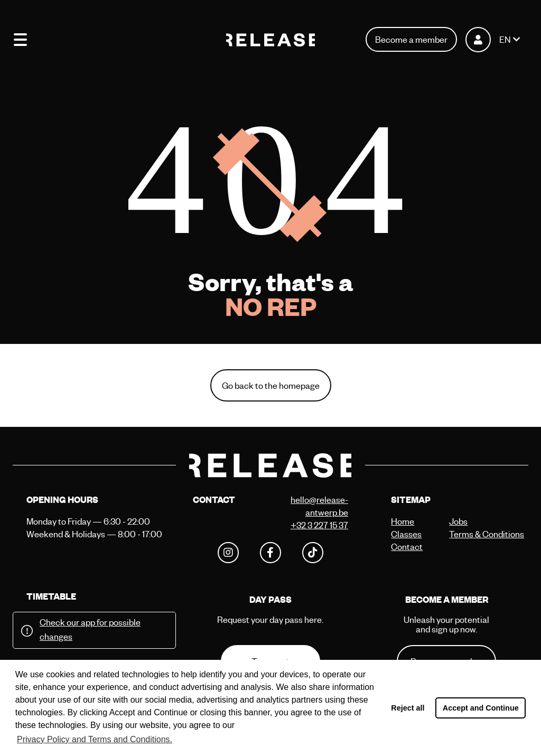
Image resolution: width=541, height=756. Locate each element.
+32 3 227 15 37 (319, 525)
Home (403, 521)
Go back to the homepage (271, 385)
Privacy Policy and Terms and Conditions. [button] (95, 739)
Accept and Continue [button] (481, 708)
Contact (407, 547)
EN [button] (505, 39)
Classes (406, 534)
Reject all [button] (408, 708)
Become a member (411, 39)
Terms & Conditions (475, 534)
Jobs (458, 521)
